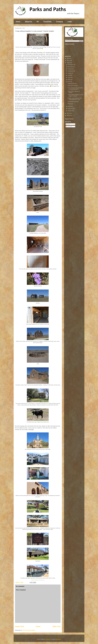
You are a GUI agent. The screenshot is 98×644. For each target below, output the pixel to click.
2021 (68, 113)
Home (18, 22)
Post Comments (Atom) (29, 630)
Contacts (60, 22)
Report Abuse (69, 119)
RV (38, 22)
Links (70, 22)
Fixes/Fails (48, 22)
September (71, 71)
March (70, 106)
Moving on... (71, 104)
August (70, 73)
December (71, 65)
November (71, 67)
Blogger (59, 639)
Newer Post (19, 626)
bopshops (48, 639)
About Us (28, 22)
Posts (68, 124)
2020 (68, 115)
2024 (68, 58)
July (69, 75)
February (70, 109)
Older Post (57, 626)
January (70, 111)
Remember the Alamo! (73, 102)
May (69, 80)
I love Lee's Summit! (73, 86)
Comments (69, 126)
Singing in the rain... (73, 84)
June (69, 77)
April (69, 82)
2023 (68, 61)
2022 (68, 63)
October (70, 69)
